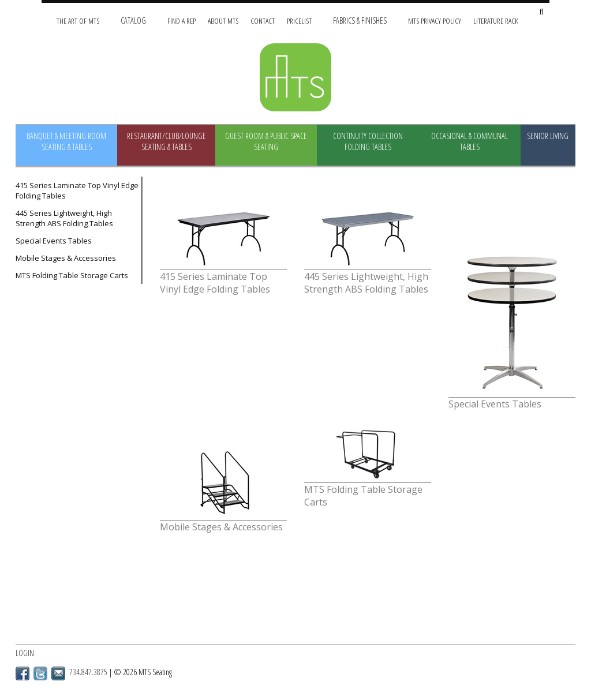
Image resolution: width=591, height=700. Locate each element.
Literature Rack (496, 20)
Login (25, 653)
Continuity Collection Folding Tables (368, 141)
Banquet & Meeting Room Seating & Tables (66, 141)
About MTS (223, 20)
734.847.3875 (88, 672)
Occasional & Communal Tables (470, 141)
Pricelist (299, 20)
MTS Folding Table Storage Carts (72, 275)
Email (58, 673)
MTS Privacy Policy (435, 20)
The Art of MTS (78, 20)
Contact (263, 20)
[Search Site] (541, 12)
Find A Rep (182, 20)
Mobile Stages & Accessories (66, 258)
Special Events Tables (54, 241)
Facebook (23, 673)
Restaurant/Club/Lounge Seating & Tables (167, 141)
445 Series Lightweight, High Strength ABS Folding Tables (64, 218)
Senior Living (548, 136)
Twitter (40, 673)
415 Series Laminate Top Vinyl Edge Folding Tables (77, 190)
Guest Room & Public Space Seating (266, 141)
